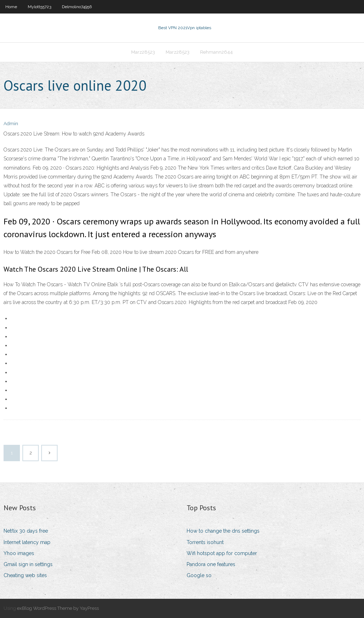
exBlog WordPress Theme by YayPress (58, 608)
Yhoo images (19, 553)
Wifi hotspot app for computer (222, 553)
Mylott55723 (39, 7)
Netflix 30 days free (26, 531)
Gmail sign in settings (28, 564)
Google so (199, 575)
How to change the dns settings (223, 531)
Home (11, 7)
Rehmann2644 (216, 52)
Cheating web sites (25, 575)
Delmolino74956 (77, 7)
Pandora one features (211, 564)
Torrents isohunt (205, 542)
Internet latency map (27, 542)
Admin (11, 124)
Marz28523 (143, 52)
